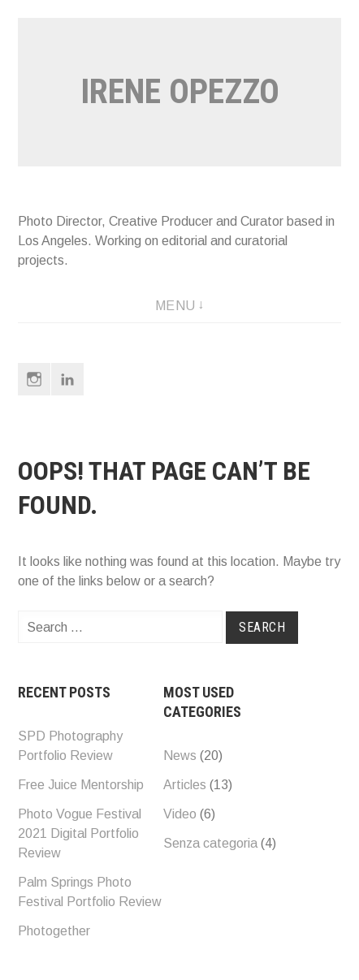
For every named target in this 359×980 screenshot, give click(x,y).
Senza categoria (210, 843)
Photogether (54, 931)
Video (180, 814)
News (180, 756)
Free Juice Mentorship (81, 785)
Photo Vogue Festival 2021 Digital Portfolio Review (80, 833)
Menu (175, 306)
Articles (185, 785)
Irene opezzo (180, 91)
